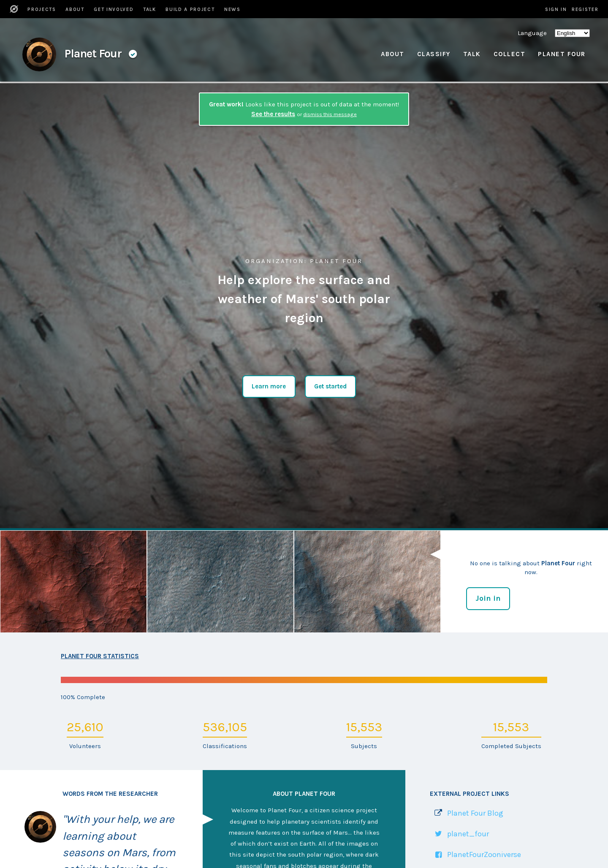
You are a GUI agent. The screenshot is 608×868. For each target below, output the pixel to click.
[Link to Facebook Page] (475, 855)
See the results (273, 114)
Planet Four (562, 54)
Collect (510, 54)
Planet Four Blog (475, 813)
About (393, 54)
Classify (434, 54)
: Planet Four (304, 261)
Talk (472, 54)
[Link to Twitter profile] (459, 834)
